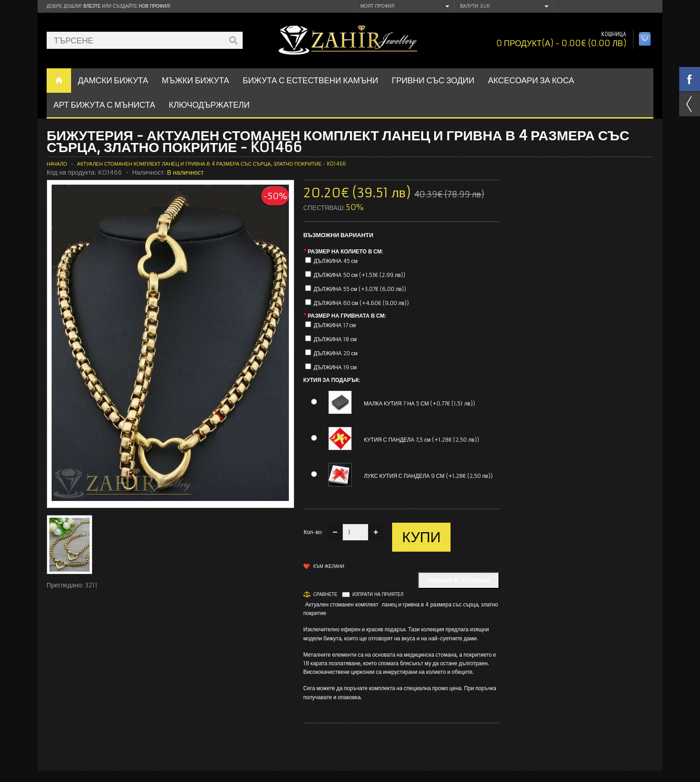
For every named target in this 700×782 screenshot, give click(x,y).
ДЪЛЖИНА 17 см (335, 325)
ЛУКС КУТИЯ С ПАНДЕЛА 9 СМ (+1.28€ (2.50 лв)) (428, 476)
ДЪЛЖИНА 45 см (336, 261)
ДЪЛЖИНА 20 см (336, 353)
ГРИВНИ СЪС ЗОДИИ (433, 80)
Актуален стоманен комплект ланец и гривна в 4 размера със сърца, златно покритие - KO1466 (211, 164)
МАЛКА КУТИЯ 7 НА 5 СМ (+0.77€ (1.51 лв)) (420, 403)
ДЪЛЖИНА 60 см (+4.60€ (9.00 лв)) (362, 303)
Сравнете (325, 594)
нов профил (154, 6)
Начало (57, 164)
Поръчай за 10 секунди (459, 580)
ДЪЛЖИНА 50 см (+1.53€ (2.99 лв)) (360, 275)
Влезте (92, 6)
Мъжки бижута (195, 80)
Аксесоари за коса (531, 80)
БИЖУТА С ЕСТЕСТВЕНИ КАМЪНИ (310, 80)
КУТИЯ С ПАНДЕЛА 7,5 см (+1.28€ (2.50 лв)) (422, 440)
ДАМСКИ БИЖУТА (113, 80)
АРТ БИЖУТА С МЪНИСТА (104, 105)
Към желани (329, 566)
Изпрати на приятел (378, 594)
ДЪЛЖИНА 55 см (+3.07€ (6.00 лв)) (360, 289)
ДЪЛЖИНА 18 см (335, 339)
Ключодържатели (209, 105)
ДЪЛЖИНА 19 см (335, 367)
